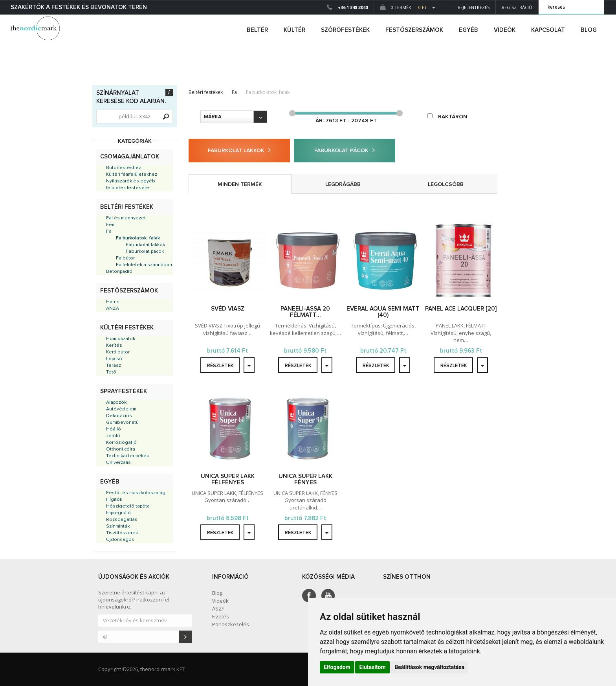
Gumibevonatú (122, 423)
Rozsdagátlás (122, 520)
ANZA (113, 309)
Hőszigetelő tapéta (128, 506)
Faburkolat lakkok (145, 245)
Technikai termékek (127, 456)
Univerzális (118, 463)
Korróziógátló (121, 443)
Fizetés (221, 616)
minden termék (240, 184)
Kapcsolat (548, 30)
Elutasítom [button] (372, 667)
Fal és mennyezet (126, 218)
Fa (109, 232)
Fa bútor (125, 258)
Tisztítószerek (122, 533)
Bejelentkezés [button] (468, 7)
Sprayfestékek (124, 391)
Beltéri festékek (127, 207)
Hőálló (114, 429)
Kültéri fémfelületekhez (132, 175)
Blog (589, 30)
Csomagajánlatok (130, 157)
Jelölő (113, 436)
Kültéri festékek (127, 328)
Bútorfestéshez (124, 168)
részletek (220, 366)
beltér (257, 30)
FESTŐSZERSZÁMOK (414, 30)
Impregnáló (118, 513)
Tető (111, 372)
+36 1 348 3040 (353, 7)
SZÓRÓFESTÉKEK (345, 30)
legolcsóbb (446, 184)
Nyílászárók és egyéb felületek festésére (131, 185)
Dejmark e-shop (36, 28)
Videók (505, 30)
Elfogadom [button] (337, 667)
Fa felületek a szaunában (144, 265)
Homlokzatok (121, 339)
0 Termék (403, 7)
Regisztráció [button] (517, 7)
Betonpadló (119, 272)
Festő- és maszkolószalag (136, 493)
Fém (111, 225)
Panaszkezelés (231, 624)
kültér (294, 30)
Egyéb (110, 482)
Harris (113, 302)
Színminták (118, 526)
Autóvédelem (121, 409)
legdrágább (343, 184)
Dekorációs (119, 416)
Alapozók (116, 403)
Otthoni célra (121, 449)
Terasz (114, 366)
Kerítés (114, 346)
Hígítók (114, 500)
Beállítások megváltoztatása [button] (429, 667)
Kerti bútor (118, 352)
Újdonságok (120, 540)
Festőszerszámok (129, 291)
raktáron (447, 116)
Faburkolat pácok (145, 252)
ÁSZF (218, 609)
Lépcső (114, 359)
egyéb (468, 30)
